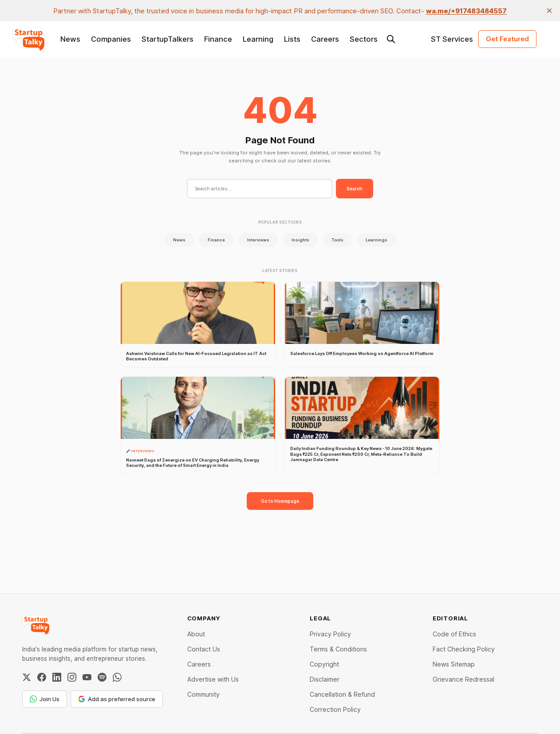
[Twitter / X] (27, 677)
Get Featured (507, 39)
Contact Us (204, 649)
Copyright (324, 664)
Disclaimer (325, 679)
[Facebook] (42, 677)
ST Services (452, 39)
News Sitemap (454, 664)
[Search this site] (391, 39)
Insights (300, 240)
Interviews (258, 240)
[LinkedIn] (57, 677)
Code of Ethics (454, 634)
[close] (549, 11)
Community (203, 694)
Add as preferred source (117, 699)
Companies (111, 39)
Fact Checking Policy (464, 649)
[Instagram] (72, 677)
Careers (325, 39)
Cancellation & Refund (342, 694)
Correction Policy (335, 709)
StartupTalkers (168, 39)
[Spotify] (102, 677)
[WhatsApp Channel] (117, 677)
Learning (258, 39)
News (70, 39)
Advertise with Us (213, 679)
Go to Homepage (280, 501)
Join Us (45, 699)
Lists (292, 39)
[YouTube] (87, 677)
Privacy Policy (330, 634)
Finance (218, 39)
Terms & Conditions (338, 649)
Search (355, 189)
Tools (337, 240)
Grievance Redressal (463, 679)
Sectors (364, 39)
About (196, 634)
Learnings (377, 240)
